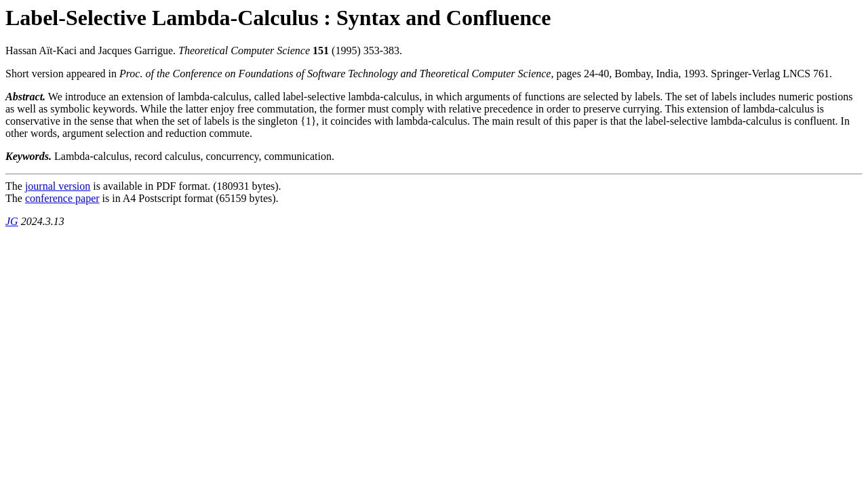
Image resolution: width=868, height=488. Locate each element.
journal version (58, 186)
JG (12, 221)
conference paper (62, 198)
